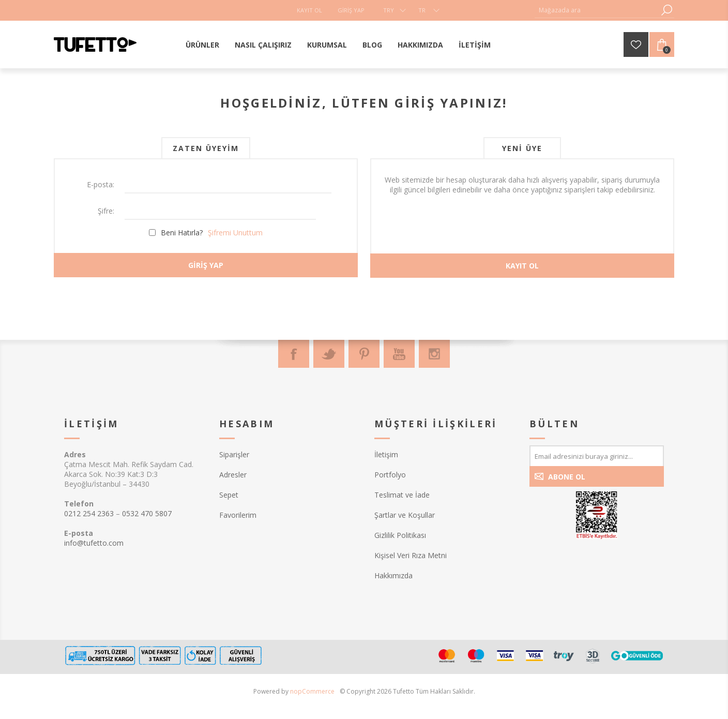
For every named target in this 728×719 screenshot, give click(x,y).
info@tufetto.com (94, 543)
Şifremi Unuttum (235, 233)
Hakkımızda (393, 575)
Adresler (233, 475)
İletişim (386, 454)
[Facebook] (294, 354)
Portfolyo (390, 475)
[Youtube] (399, 354)
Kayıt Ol (309, 10)
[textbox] (597, 10)
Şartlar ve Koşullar (405, 515)
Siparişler (234, 454)
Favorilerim (238, 515)
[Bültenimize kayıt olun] (597, 456)
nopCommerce (312, 691)
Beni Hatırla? (182, 233)
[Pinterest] (364, 354)
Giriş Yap (351, 10)
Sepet (229, 495)
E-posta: (101, 184)
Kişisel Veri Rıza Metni (411, 555)
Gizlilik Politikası (400, 535)
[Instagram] (434, 354)
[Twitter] (329, 354)
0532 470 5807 (147, 513)
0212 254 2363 (89, 513)
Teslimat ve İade (402, 495)
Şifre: (106, 211)
